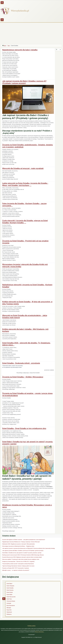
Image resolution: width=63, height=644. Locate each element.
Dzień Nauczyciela (11, 597)
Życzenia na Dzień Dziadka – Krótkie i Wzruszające (23, 377)
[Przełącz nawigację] (2, 3)
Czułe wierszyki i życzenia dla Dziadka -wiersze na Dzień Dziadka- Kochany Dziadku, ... (25, 222)
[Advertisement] (31, 33)
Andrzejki (9, 603)
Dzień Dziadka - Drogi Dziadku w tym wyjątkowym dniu (24, 428)
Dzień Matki (9, 595)
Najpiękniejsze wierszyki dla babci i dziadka (20, 50)
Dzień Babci (9, 584)
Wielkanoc (9, 614)
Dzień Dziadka (10, 588)
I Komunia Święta (11, 601)
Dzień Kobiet (10, 592)
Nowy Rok (9, 610)
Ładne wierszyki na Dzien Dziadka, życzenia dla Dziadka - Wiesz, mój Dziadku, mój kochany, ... (25, 184)
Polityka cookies (32, 626)
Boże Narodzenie (11, 606)
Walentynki (9, 612)
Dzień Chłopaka (10, 586)
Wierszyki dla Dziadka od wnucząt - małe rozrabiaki (23, 168)
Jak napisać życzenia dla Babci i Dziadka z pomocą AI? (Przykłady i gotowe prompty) (24, 82)
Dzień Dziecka (10, 590)
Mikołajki (9, 608)
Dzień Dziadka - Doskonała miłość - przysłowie (21, 363)
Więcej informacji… (40, 632)
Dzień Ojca (9, 599)
